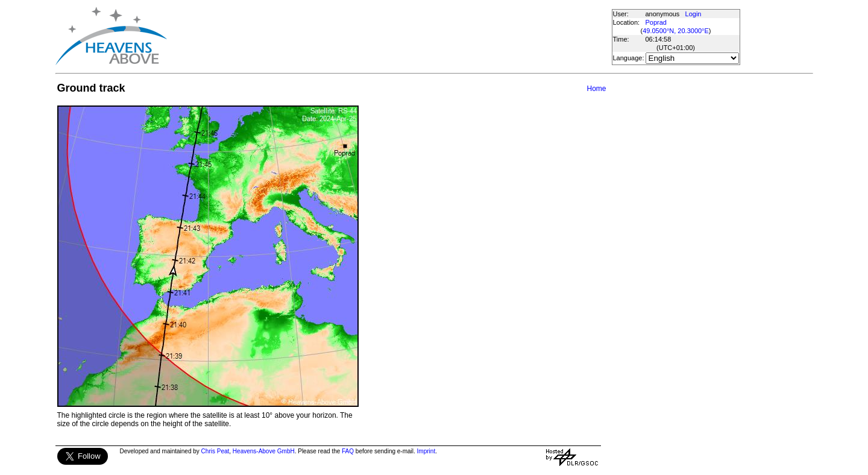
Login (693, 14)
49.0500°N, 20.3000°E (676, 31)
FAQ (348, 451)
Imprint (426, 451)
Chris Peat (215, 451)
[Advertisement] (389, 36)
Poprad (656, 22)
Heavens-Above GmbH (264, 451)
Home (596, 89)
